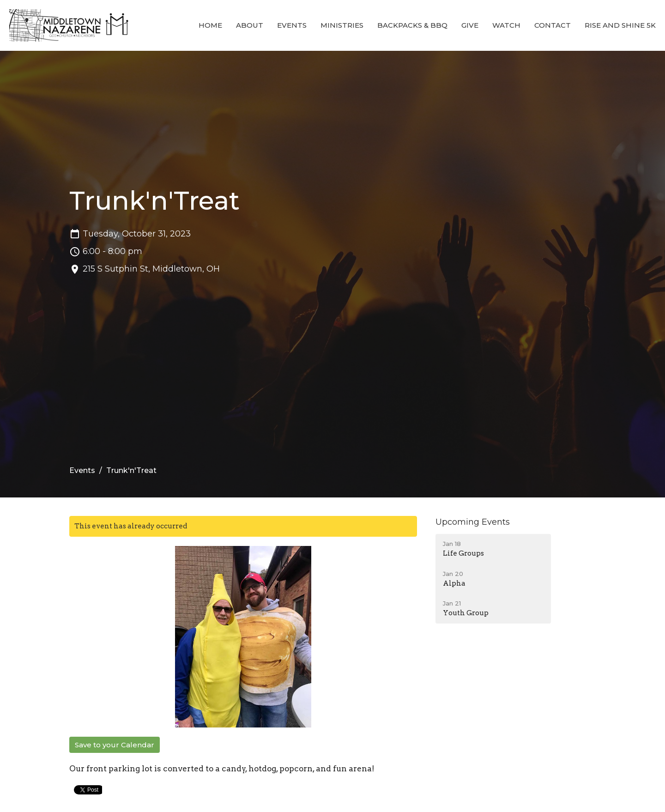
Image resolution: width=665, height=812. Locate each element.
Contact (553, 25)
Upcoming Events (473, 522)
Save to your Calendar (115, 745)
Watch (506, 25)
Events (292, 25)
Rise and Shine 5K (620, 25)
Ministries (342, 25)
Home (210, 25)
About (250, 25)
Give (470, 25)
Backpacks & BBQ (412, 25)
